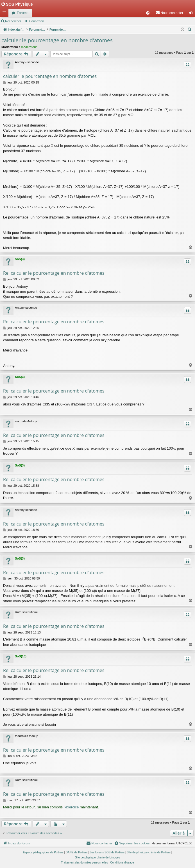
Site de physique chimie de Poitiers (149, 852)
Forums (23, 13)
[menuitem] (148, 13)
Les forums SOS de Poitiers (107, 852)
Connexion (37, 21)
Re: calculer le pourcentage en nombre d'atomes (54, 273)
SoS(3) (20, 259)
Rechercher (13, 21)
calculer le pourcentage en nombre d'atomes (57, 40)
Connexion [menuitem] (192, 14)
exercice (72, 807)
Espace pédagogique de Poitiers (43, 852)
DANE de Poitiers (77, 852)
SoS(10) (21, 656)
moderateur (29, 47)
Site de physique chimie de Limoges (97, 857)
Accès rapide (5, 14)
